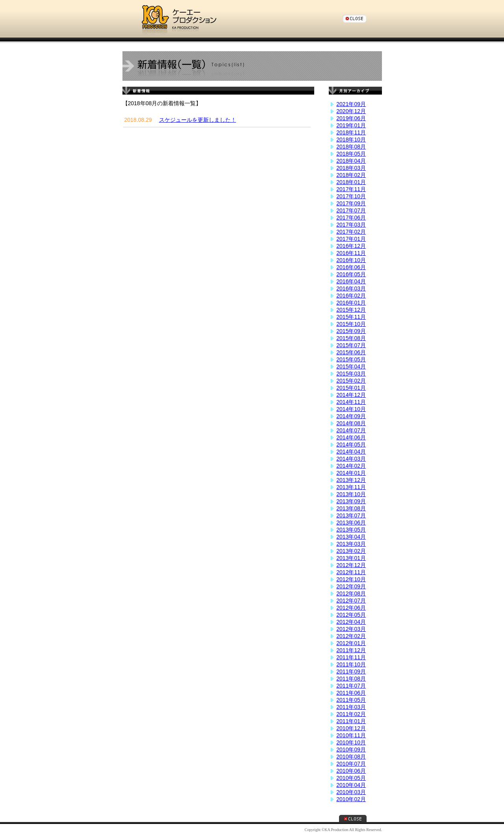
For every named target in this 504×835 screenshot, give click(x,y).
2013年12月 (351, 480)
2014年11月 (351, 402)
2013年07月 (351, 515)
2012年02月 (351, 636)
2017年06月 (351, 218)
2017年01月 (351, 239)
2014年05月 (351, 444)
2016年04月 (351, 281)
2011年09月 (351, 671)
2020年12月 (351, 111)
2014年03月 (351, 459)
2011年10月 (351, 664)
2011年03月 (351, 707)
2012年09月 (351, 586)
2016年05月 (351, 274)
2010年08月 (351, 757)
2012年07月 (351, 601)
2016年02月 (351, 296)
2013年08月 (351, 508)
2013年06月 (351, 523)
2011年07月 (351, 686)
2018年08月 (351, 147)
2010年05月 (351, 778)
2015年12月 (351, 310)
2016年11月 (351, 253)
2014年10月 (351, 409)
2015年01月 (351, 388)
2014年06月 (351, 437)
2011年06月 (351, 693)
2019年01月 (351, 125)
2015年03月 (351, 374)
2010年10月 (351, 742)
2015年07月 (351, 345)
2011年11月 (351, 657)
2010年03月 (351, 792)
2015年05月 (351, 359)
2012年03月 (351, 629)
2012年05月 (351, 615)
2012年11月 (351, 572)
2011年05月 (351, 700)
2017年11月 (351, 189)
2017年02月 (351, 232)
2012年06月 (351, 608)
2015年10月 (351, 324)
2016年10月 (351, 260)
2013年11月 (351, 487)
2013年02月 (351, 551)
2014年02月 (351, 466)
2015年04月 (351, 366)
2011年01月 (351, 721)
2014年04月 (351, 452)
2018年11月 (351, 132)
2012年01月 (351, 643)
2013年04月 (351, 537)
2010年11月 (351, 735)
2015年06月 (351, 352)
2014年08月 (351, 423)
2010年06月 (351, 771)
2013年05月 (351, 530)
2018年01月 (351, 182)
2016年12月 (351, 246)
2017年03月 (351, 225)
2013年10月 (351, 494)
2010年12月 (351, 728)
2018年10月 (351, 139)
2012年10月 (351, 579)
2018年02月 (351, 175)
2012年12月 (351, 565)
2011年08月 (351, 679)
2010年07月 (351, 764)
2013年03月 (351, 544)
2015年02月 (351, 381)
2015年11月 (351, 317)
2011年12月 (351, 650)
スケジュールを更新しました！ (198, 120)
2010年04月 (351, 785)
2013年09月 (351, 501)
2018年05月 (351, 154)
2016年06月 (351, 267)
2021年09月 (351, 104)
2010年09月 (351, 749)
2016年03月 (351, 288)
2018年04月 (351, 161)
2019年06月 (351, 118)
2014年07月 (351, 430)
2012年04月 (351, 622)
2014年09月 (351, 416)
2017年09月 (351, 203)
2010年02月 (351, 799)
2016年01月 (351, 303)
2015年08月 (351, 338)
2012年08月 (351, 593)
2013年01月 (351, 558)
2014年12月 (351, 395)
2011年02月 (351, 714)
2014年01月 (351, 473)
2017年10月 (351, 196)
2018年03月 (351, 168)
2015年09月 (351, 331)
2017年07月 (351, 210)
